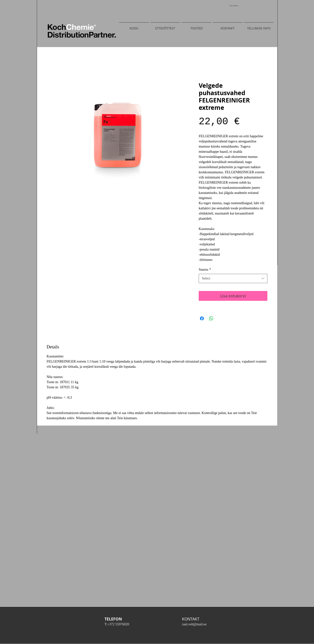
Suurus (205, 270)
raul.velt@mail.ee (194, 624)
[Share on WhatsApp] (211, 318)
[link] (236, 6)
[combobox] (233, 278)
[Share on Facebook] (202, 318)
